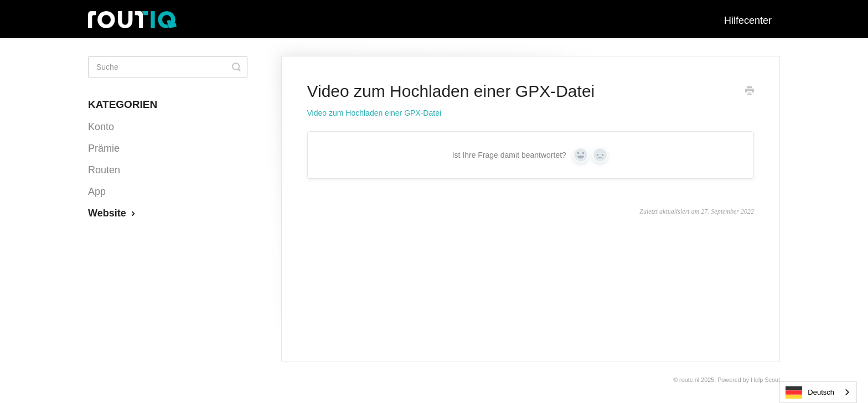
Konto (101, 127)
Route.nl (689, 380)
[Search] (168, 67)
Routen (104, 170)
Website (113, 213)
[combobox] (818, 392)
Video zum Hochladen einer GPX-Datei (374, 113)
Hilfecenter (748, 20)
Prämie (104, 148)
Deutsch (810, 392)
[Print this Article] (750, 92)
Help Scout (765, 380)
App (97, 192)
